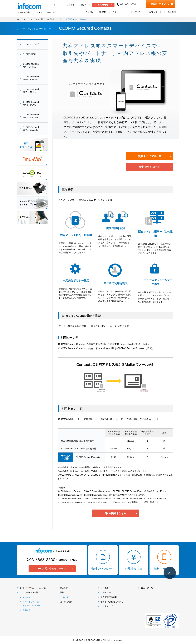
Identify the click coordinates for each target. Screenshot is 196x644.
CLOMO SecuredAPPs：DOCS (31, 103)
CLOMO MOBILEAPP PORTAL (31, 65)
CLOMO (26, 610)
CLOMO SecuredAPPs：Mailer (31, 91)
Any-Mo (26, 597)
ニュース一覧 (147, 588)
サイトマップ (107, 606)
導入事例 (64, 588)
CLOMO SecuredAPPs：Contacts (31, 116)
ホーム (20, 19)
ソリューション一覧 (35, 19)
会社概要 (71, 5)
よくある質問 (66, 602)
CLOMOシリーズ (54, 19)
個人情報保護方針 (109, 597)
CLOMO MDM (30, 54)
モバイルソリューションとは (33, 588)
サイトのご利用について (112, 602)
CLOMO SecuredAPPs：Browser (31, 78)
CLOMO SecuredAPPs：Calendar (31, 129)
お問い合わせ (85, 5)
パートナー (57, 5)
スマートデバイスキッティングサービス (33, 604)
